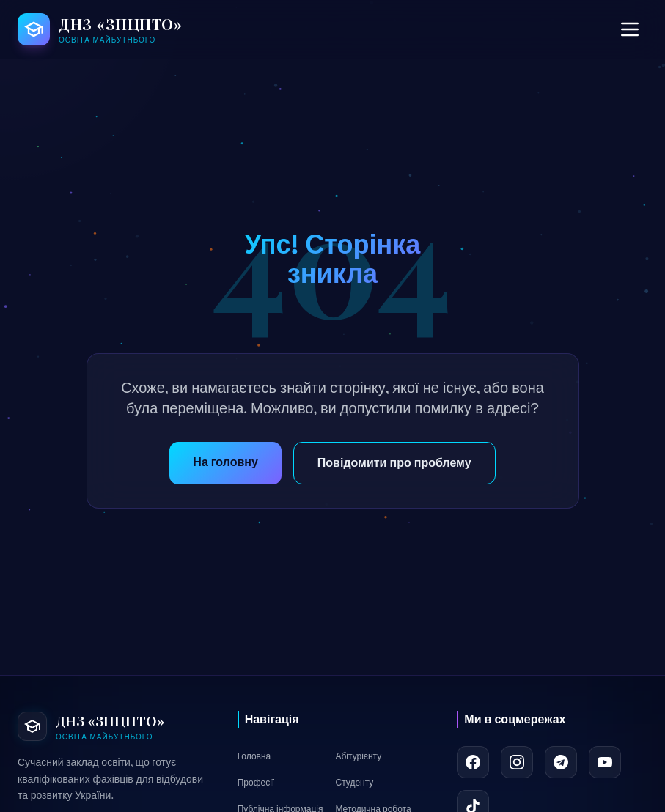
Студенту (354, 783)
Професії (256, 783)
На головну (225, 462)
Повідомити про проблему (394, 463)
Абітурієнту (358, 756)
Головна (254, 756)
